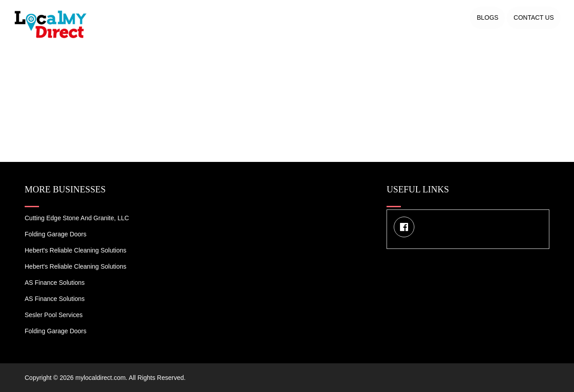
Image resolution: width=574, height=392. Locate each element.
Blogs (487, 17)
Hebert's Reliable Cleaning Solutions (76, 250)
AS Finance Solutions (55, 283)
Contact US (534, 17)
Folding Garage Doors (56, 234)
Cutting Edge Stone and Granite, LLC (77, 218)
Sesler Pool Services (54, 315)
